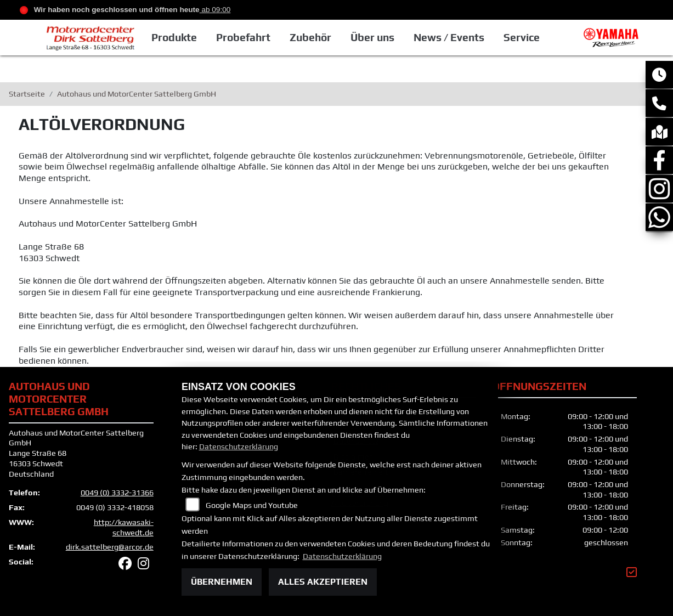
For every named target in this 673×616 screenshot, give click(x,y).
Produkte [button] (174, 37)
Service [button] (522, 37)
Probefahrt (243, 37)
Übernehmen (222, 582)
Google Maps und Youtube (252, 505)
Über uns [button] (372, 37)
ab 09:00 (215, 10)
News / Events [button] (449, 37)
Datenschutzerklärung (239, 447)
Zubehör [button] (310, 37)
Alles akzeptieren (323, 582)
